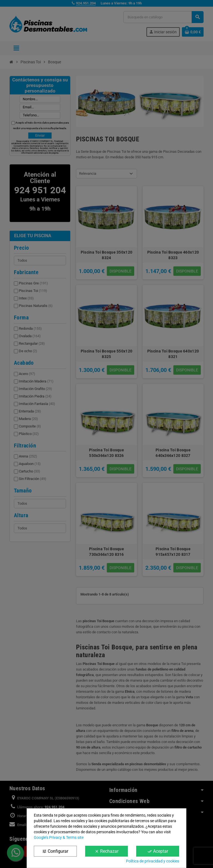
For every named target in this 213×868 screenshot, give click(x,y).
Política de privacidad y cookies (153, 861)
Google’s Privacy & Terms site (59, 837)
